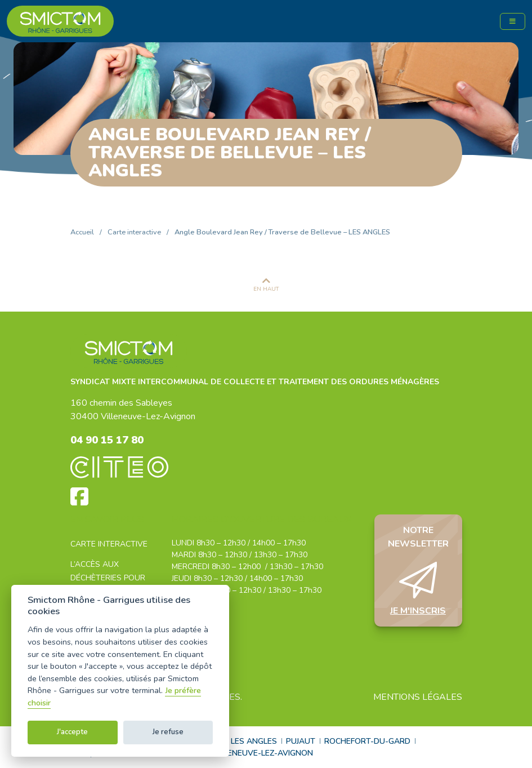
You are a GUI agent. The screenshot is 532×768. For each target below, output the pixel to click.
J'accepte (72, 732)
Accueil (82, 232)
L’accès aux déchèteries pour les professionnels (112, 578)
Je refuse (168, 732)
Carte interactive (134, 232)
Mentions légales (418, 697)
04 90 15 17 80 (107, 440)
